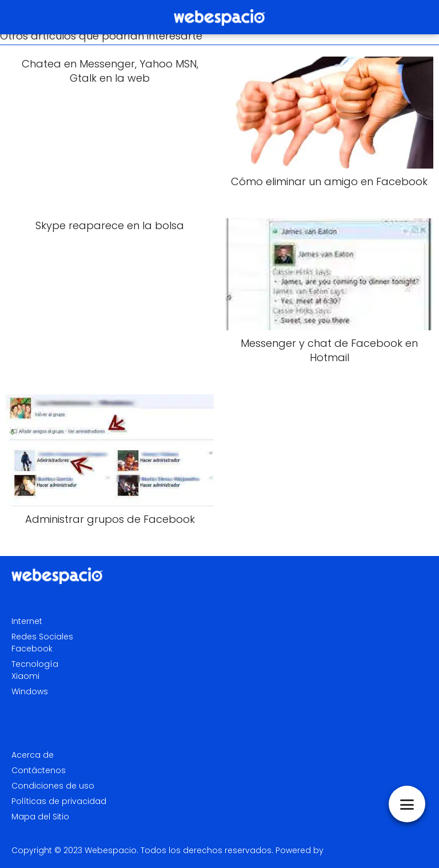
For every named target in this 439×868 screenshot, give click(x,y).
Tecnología (35, 664)
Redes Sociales (42, 637)
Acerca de (33, 755)
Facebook (32, 649)
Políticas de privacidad (59, 801)
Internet (27, 621)
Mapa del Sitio (40, 817)
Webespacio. (111, 850)
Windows (30, 691)
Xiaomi (25, 676)
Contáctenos (39, 770)
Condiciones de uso (53, 786)
